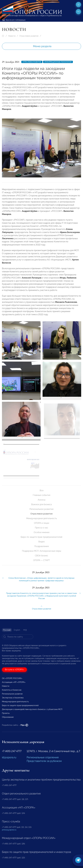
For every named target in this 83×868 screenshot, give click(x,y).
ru (79, 12)
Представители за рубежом (44, 761)
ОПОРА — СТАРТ (42, 560)
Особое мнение (42, 532)
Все (42, 490)
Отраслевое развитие (29, 36)
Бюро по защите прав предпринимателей (42, 537)
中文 (25, 630)
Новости (12, 36)
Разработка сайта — (15, 725)
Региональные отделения (43, 757)
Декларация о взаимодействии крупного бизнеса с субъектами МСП (32, 709)
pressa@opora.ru (9, 830)
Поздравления (42, 546)
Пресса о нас (42, 528)
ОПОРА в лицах (42, 523)
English (17, 630)
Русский (7, 630)
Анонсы (42, 500)
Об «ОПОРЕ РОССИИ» (12, 678)
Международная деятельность (42, 518)
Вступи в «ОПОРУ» (14, 670)
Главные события (42, 495)
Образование (8, 717)
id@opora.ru (9, 757)
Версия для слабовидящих (14, 20)
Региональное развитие (42, 509)
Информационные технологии (58, 62)
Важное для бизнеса (42, 504)
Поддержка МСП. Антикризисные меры (42, 551)
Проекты (6, 713)
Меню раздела (42, 46)
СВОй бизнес (42, 556)
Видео (42, 542)
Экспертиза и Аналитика (13, 698)
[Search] (18, 637)
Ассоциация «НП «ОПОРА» (14, 682)
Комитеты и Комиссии (12, 690)
